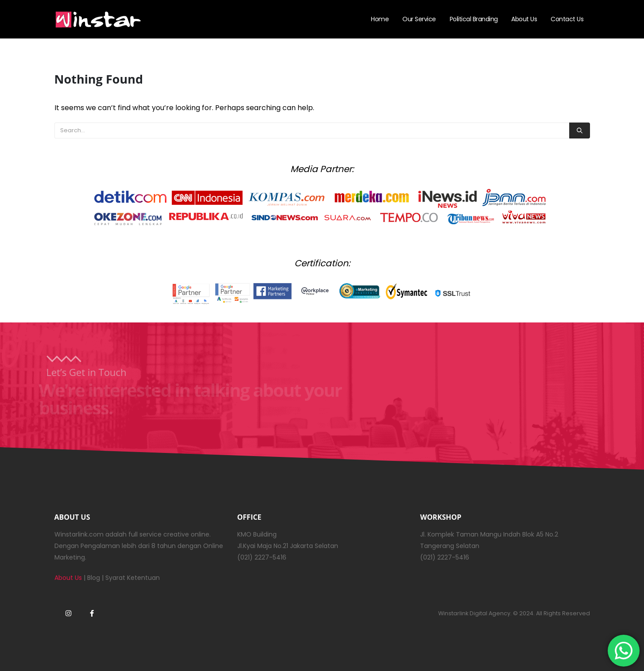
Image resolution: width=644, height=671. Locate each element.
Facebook (92, 613)
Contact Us (567, 19)
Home (380, 19)
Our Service (419, 19)
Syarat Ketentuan (133, 578)
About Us (524, 19)
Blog (94, 578)
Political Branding (474, 19)
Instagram (69, 613)
